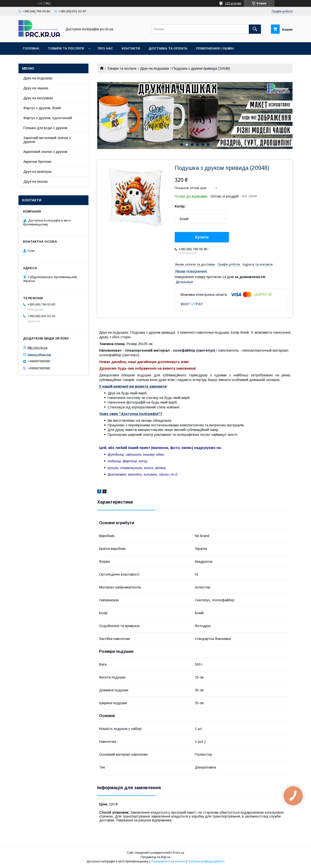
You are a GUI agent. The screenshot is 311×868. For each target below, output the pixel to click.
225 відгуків (233, 3)
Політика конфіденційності (206, 861)
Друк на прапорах (38, 172)
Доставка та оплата (168, 48)
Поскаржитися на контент (168, 861)
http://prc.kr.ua (37, 348)
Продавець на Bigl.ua (155, 857)
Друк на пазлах (36, 182)
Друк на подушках (155, 68)
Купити (202, 237)
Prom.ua (178, 853)
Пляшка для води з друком (45, 128)
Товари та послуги (66, 48)
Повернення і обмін (215, 48)
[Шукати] (255, 29)
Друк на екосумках (38, 98)
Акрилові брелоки (37, 162)
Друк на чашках (36, 88)
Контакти (131, 48)
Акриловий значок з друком (45, 152)
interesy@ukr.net (39, 354)
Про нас (105, 48)
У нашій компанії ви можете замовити (133, 386)
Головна (31, 48)
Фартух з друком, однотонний (48, 118)
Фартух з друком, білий (42, 108)
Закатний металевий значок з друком (47, 140)
